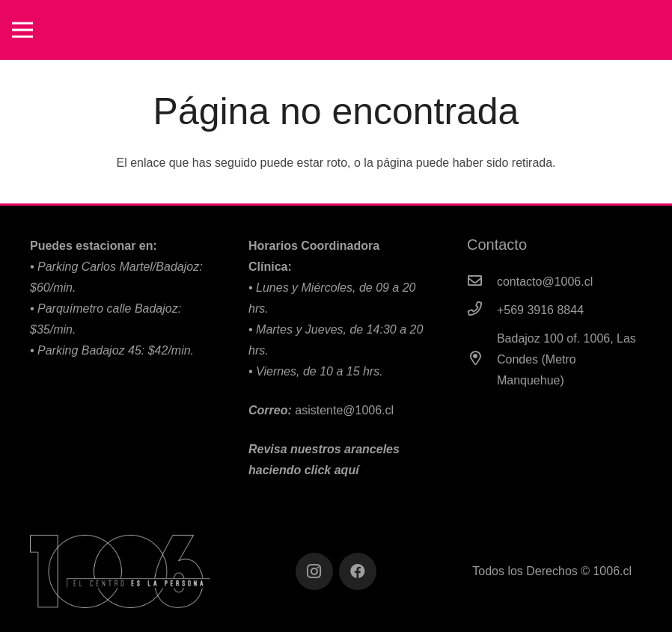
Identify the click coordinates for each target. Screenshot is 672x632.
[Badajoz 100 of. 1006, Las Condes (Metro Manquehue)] (482, 360)
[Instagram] (314, 571)
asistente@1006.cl (344, 410)
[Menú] (22, 30)
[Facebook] (358, 571)
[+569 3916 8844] (482, 310)
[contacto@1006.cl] (482, 282)
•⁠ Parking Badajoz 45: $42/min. (112, 350)
